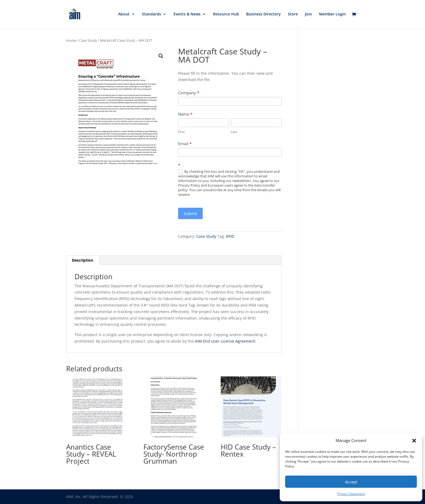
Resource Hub (226, 14)
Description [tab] (83, 260)
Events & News (187, 14)
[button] (414, 441)
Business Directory (263, 14)
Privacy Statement (351, 494)
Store (293, 14)
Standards (152, 14)
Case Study (88, 40)
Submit (190, 213)
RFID (230, 236)
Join (308, 14)
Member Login (332, 14)
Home (71, 40)
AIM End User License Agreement (225, 341)
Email (185, 144)
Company (189, 93)
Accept (351, 482)
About (124, 14)
